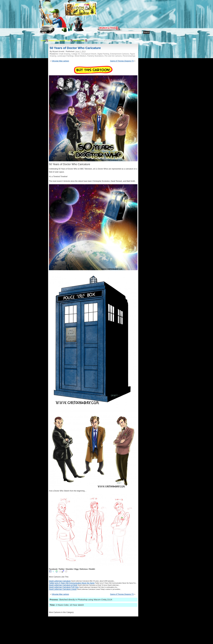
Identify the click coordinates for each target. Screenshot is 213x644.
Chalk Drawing (79, 41)
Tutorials (75, 33)
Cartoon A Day (88, 10)
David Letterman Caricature (60, 581)
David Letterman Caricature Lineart (63, 589)
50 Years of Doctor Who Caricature (75, 48)
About (51, 33)
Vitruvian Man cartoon (60, 61)
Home (42, 33)
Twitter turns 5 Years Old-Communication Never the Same (72, 583)
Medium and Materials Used (59, 41)
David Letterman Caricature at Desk (63, 585)
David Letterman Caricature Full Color (64, 587)
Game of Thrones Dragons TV (122, 61)
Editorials (62, 33)
